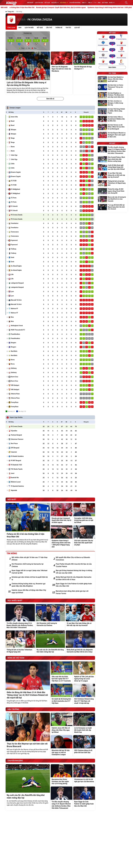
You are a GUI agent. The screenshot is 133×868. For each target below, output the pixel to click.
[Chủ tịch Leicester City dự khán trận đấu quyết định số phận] (84, 537)
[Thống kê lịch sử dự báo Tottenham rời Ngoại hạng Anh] (20, 642)
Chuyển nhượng (75, 3)
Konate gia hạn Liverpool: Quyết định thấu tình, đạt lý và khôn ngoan (76, 8)
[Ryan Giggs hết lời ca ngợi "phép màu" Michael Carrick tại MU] (30, 572)
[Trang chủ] (10, 12)
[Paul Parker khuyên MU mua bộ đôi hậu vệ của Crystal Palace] (74, 565)
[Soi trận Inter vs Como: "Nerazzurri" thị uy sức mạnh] (112, 87)
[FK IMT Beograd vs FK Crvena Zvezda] (112, 56)
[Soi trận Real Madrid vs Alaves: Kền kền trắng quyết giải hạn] (112, 79)
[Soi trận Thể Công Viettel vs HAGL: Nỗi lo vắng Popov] (112, 111)
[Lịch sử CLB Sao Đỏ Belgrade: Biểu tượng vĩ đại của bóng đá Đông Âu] (28, 73)
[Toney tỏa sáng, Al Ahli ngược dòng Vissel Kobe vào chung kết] (112, 191)
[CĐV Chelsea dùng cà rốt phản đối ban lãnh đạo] (84, 746)
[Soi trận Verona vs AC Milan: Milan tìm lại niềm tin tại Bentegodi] (112, 127)
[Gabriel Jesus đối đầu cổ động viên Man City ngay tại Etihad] (30, 591)
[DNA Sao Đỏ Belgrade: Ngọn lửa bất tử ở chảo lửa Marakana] (62, 73)
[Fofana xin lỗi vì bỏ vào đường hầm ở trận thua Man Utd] (28, 526)
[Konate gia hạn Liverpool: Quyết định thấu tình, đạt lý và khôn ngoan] (62, 514)
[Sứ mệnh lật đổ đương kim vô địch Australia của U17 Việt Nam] (62, 695)
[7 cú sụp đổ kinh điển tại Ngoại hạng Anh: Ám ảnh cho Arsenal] (112, 207)
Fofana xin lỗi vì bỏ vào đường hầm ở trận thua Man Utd (30, 8)
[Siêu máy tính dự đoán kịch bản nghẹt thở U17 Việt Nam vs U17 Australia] (62, 672)
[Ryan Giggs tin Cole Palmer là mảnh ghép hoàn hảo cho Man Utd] (74, 585)
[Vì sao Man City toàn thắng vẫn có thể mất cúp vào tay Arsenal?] (80, 617)
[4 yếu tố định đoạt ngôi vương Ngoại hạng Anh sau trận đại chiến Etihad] (112, 167)
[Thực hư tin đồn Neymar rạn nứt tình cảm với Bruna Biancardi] (28, 735)
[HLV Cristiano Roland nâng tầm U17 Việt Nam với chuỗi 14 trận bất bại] (84, 695)
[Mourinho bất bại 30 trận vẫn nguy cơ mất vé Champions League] (62, 746)
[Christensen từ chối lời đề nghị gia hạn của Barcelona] (84, 775)
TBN (90, 3)
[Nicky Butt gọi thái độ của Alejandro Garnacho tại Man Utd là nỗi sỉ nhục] (74, 578)
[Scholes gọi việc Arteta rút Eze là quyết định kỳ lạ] (30, 578)
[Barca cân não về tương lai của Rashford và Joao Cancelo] (112, 199)
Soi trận (105, 3)
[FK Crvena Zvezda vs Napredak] (112, 62)
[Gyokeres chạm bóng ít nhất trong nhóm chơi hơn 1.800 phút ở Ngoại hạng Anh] (62, 537)
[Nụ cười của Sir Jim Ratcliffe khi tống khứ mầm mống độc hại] (50, 642)
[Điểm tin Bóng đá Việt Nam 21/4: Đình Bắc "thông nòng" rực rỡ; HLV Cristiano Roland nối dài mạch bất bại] (28, 683)
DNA (99, 3)
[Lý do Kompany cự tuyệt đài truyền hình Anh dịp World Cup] (84, 724)
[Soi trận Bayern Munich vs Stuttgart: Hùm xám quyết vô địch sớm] (112, 135)
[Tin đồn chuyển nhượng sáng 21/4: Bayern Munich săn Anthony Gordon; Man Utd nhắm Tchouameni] (20, 617)
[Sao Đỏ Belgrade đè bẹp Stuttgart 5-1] (84, 73)
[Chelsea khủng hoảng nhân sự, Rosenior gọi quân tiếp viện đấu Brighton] (30, 585)
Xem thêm (112, 67)
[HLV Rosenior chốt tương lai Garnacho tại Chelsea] (30, 565)
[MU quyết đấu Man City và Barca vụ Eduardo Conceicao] (74, 559)
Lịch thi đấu (39, 3)
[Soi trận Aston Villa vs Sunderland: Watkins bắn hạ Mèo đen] (112, 119)
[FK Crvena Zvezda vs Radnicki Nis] (112, 50)
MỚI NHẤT (30, 3)
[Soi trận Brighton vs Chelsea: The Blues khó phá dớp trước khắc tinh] (112, 95)
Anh (84, 3)
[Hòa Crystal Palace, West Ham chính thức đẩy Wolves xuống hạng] (112, 159)
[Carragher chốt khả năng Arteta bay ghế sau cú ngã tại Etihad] (84, 514)
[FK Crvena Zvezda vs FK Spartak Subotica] (112, 37)
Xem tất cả (50, 99)
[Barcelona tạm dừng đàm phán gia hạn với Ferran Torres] (74, 592)
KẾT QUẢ (47, 3)
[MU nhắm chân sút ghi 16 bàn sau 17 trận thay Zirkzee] (30, 559)
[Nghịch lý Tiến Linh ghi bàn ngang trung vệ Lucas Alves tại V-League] (84, 672)
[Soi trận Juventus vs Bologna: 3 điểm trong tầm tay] (112, 103)
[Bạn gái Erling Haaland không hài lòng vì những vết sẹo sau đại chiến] (74, 572)
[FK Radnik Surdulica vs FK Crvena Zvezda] (112, 43)
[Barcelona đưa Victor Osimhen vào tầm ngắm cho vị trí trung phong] (62, 775)
